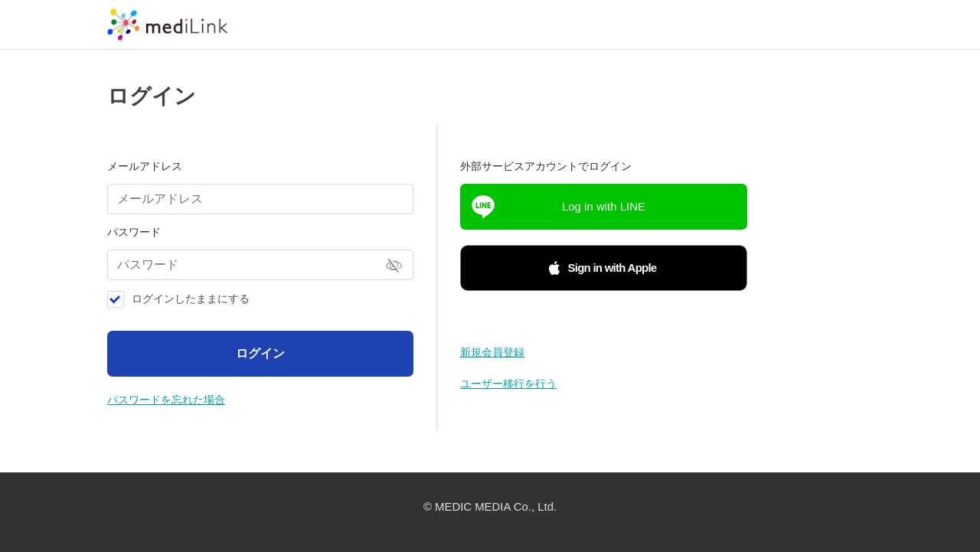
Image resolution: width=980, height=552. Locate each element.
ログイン (260, 353)
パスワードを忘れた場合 (166, 400)
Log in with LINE (604, 206)
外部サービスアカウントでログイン (546, 166)
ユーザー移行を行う (508, 384)
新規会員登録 (492, 352)
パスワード (134, 232)
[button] (604, 268)
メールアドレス (145, 166)
